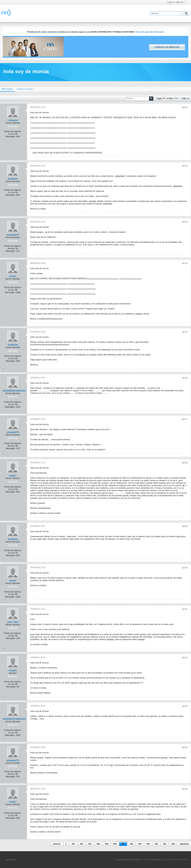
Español (10, 860)
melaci (13, 476)
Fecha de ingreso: (13, 131)
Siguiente (184, 844)
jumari (13, 276)
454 (148, 844)
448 (98, 844)
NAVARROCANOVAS (14, 391)
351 (73, 844)
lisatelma (13, 179)
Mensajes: (11, 136)
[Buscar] (167, 13)
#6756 (185, 378)
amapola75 (13, 235)
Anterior (57, 844)
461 (156, 844)
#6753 (185, 222)
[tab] (25, 89)
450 (115, 844)
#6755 (185, 332)
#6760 (185, 568)
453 (140, 844)
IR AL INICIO (169, 860)
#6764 (185, 748)
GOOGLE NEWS (153, 860)
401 (82, 844)
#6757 (185, 419)
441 (90, 844)
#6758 (185, 463)
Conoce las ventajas (167, 47)
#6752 (185, 166)
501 (165, 844)
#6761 (185, 609)
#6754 (185, 263)
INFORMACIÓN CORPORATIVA (129, 860)
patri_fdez (13, 622)
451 (123, 844)
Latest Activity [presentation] (25, 89)
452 (132, 844)
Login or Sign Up (176, 2)
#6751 (185, 107)
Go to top (183, 860)
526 (173, 844)
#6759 (185, 526)
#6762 (185, 658)
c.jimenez (13, 120)
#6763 (185, 706)
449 (107, 844)
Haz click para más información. (151, 32)
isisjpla (13, 670)
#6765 (185, 789)
